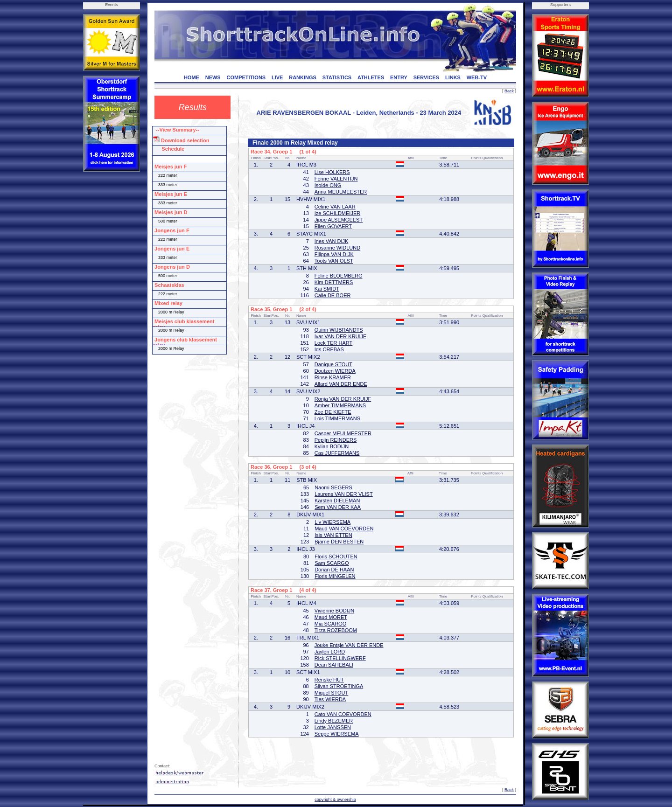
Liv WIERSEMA (332, 522)
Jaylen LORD (330, 652)
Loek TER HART (334, 343)
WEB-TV (477, 77)
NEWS (213, 77)
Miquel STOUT (332, 693)
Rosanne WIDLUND (337, 248)
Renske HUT (329, 680)
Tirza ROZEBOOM (336, 630)
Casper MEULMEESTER (343, 433)
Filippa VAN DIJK (334, 254)
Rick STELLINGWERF (340, 658)
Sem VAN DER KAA (338, 507)
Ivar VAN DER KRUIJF (340, 336)
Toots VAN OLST (334, 261)
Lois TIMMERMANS (337, 418)
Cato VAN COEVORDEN (343, 714)
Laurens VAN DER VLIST (344, 494)
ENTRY (399, 77)
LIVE (277, 77)
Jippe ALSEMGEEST (339, 220)
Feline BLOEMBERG (339, 276)
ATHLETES (371, 77)
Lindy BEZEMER (334, 721)
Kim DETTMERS (334, 282)
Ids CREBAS (329, 349)
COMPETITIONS (246, 77)
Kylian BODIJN (332, 446)
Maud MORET (331, 617)
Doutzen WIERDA (335, 371)
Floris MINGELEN (335, 576)
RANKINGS (303, 77)
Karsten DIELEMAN (337, 501)
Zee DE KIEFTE (333, 412)
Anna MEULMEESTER (341, 192)
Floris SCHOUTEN (336, 557)
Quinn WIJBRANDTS (339, 330)
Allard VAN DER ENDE (341, 384)
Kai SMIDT (327, 289)
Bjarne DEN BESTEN (339, 542)
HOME (192, 77)
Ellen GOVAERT (333, 226)
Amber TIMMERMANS (340, 405)
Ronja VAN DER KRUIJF (343, 399)
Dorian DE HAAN (334, 570)
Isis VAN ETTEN (333, 535)
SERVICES (426, 77)
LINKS (453, 77)
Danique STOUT (333, 364)
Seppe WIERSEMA (337, 734)
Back (509, 91)
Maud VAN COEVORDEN (344, 529)
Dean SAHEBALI (334, 665)
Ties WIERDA (330, 699)
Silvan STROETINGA (339, 686)
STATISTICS (337, 77)
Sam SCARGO (332, 563)
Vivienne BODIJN (334, 611)
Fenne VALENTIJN (336, 179)
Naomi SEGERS (333, 487)
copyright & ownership (335, 800)
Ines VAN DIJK (332, 241)
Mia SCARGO (330, 624)
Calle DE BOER (333, 295)
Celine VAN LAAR (335, 207)
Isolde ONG (328, 185)
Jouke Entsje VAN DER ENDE (349, 645)
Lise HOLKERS (332, 172)
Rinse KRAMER (333, 377)
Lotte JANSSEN (333, 727)
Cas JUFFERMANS (337, 453)
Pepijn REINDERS (336, 440)
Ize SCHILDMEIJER (337, 213)
